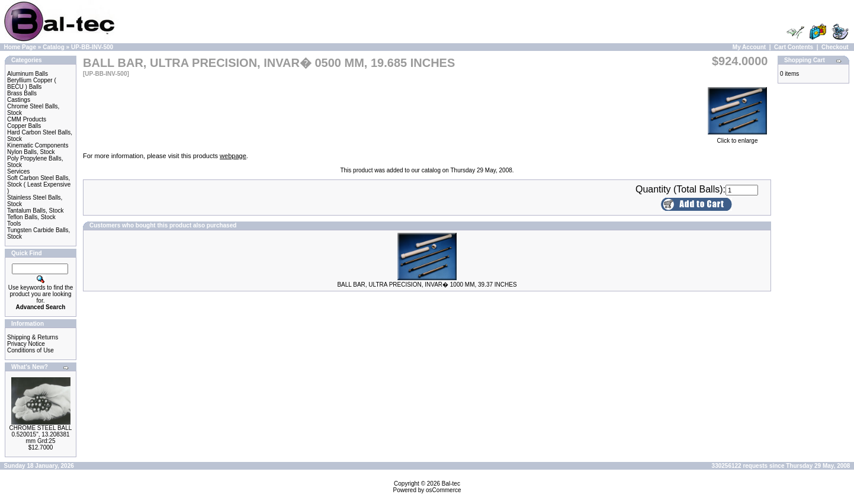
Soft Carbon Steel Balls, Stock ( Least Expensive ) (39, 184)
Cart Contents (794, 47)
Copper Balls (24, 126)
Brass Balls (22, 93)
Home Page (20, 47)
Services (18, 171)
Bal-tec (451, 484)
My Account (749, 47)
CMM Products (27, 119)
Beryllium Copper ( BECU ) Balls (32, 84)
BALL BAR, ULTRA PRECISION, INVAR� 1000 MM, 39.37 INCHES (427, 285)
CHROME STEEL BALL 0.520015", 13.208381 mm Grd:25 (41, 434)
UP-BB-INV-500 (92, 47)
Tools (14, 224)
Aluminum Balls (28, 74)
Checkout (835, 47)
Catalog (54, 47)
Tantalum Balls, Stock (36, 211)
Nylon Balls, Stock (31, 152)
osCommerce (443, 490)
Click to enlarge (737, 138)
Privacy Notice (26, 344)
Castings (19, 100)
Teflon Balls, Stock (31, 217)
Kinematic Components (38, 145)
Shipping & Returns (33, 337)
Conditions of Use (30, 350)
